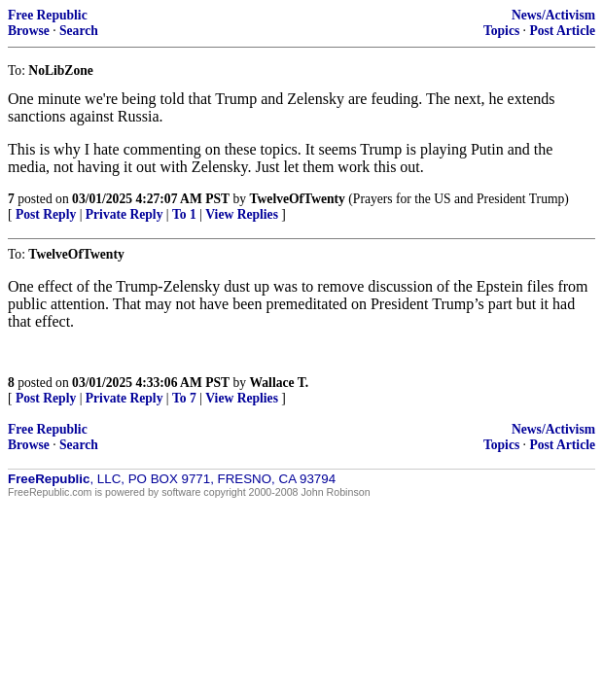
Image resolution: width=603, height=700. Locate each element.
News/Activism (553, 15)
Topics (501, 31)
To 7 (184, 398)
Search (79, 31)
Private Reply (124, 214)
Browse (29, 31)
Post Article (562, 31)
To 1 (184, 214)
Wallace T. (279, 383)
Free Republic (48, 15)
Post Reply (46, 214)
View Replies (242, 214)
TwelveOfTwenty (297, 199)
